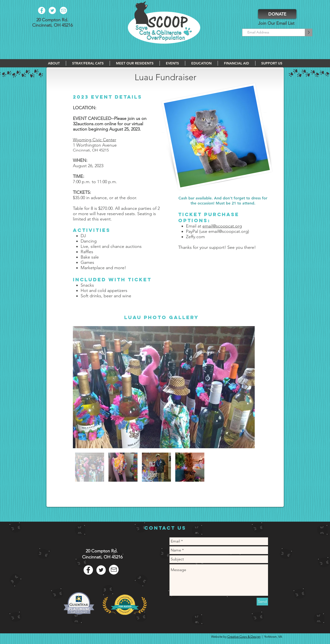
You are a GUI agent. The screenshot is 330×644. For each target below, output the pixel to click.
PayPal (192, 231)
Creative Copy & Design (244, 637)
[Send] (262, 602)
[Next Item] (246, 387)
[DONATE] (277, 14)
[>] (309, 32)
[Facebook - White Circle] (42, 10)
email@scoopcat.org (222, 226)
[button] (54, 63)
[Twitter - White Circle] (52, 10)
